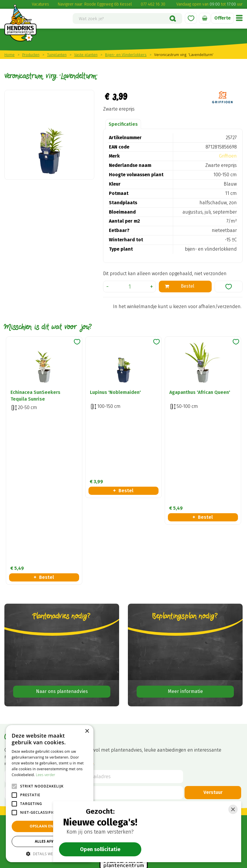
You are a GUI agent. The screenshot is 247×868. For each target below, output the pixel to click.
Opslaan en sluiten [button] (50, 826)
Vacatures (40, 4)
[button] (50, 854)
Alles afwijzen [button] (50, 841)
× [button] (87, 731)
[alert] (50, 794)
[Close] (233, 809)
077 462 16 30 (153, 4)
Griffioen (228, 156)
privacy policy (84, 611)
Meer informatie (185, 539)
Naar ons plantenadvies (62, 539)
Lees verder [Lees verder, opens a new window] (46, 775)
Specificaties (123, 124)
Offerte (222, 18)
